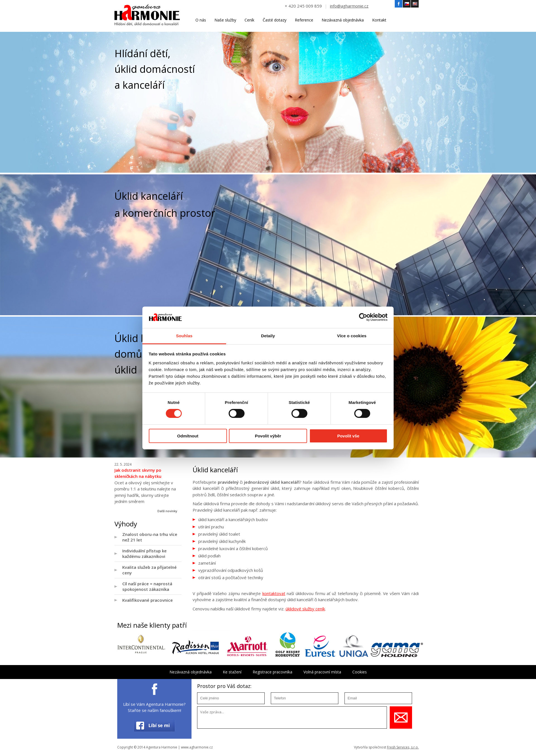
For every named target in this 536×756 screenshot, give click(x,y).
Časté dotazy (275, 20)
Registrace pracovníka (272, 672)
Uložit (401, 718)
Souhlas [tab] (184, 336)
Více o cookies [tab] (352, 336)
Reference (304, 20)
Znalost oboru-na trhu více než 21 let (150, 537)
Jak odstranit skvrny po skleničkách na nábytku (138, 473)
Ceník (249, 20)
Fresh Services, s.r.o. (403, 747)
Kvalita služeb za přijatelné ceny (149, 570)
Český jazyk (407, 4)
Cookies (360, 672)
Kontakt (379, 20)
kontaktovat (274, 593)
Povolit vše (348, 436)
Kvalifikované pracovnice (148, 600)
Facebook (399, 4)
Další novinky (167, 511)
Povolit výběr (268, 436)
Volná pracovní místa (322, 672)
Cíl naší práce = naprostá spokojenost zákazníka (147, 586)
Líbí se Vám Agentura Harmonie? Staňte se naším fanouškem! (154, 707)
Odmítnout (188, 436)
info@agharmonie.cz (349, 6)
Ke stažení (232, 672)
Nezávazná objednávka (343, 20)
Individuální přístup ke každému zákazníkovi (144, 553)
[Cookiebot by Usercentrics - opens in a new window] (363, 317)
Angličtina (415, 4)
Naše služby (225, 20)
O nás (201, 20)
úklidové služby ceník (305, 609)
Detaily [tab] (268, 336)
